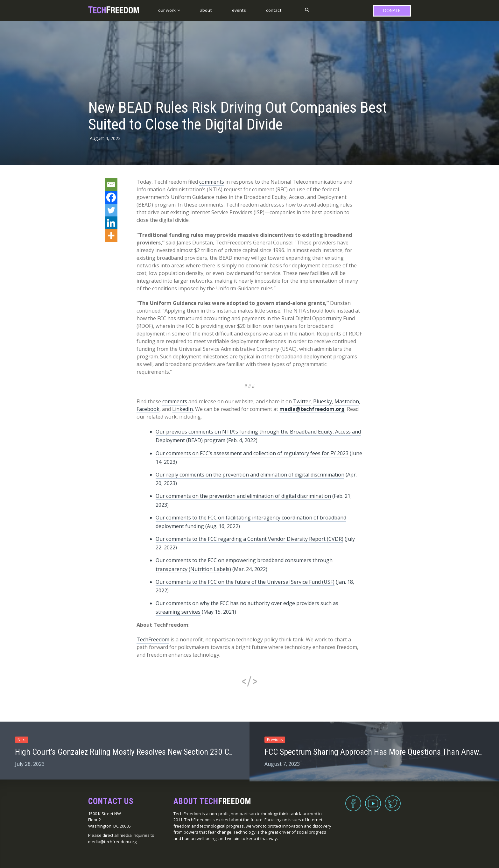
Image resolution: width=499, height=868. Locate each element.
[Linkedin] (111, 223)
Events (239, 10)
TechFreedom (153, 639)
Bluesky (323, 401)
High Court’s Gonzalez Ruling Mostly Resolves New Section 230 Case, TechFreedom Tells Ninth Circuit (182, 752)
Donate (392, 11)
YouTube (373, 800)
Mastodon (347, 401)
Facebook (148, 409)
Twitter (302, 401)
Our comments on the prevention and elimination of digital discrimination (243, 496)
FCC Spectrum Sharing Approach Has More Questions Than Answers (377, 752)
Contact (274, 10)
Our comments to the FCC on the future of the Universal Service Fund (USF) (245, 582)
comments (212, 182)
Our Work (167, 10)
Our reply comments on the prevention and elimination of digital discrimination (250, 475)
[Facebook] (111, 197)
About (206, 10)
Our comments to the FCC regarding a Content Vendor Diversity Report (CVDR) (250, 539)
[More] (111, 236)
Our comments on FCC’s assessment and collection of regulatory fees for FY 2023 (252, 453)
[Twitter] (111, 210)
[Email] (111, 185)
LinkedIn (183, 409)
